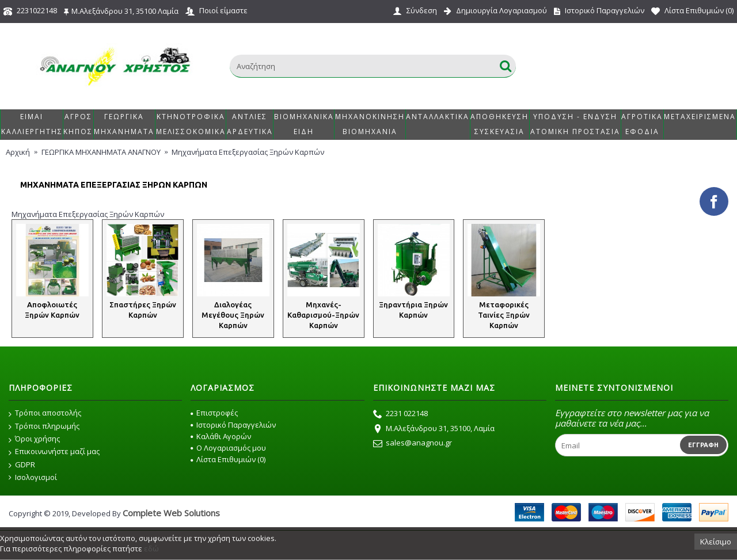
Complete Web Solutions (171, 513)
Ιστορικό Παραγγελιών (233, 425)
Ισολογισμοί (33, 477)
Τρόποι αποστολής (45, 413)
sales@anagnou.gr (413, 444)
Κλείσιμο (716, 542)
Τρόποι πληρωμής (44, 426)
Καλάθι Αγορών (221, 436)
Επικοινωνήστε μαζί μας (54, 452)
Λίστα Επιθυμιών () (228, 459)
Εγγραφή (703, 445)
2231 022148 (400, 414)
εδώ (151, 548)
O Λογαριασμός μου (228, 448)
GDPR (22, 465)
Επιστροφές (214, 413)
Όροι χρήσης (34, 439)
